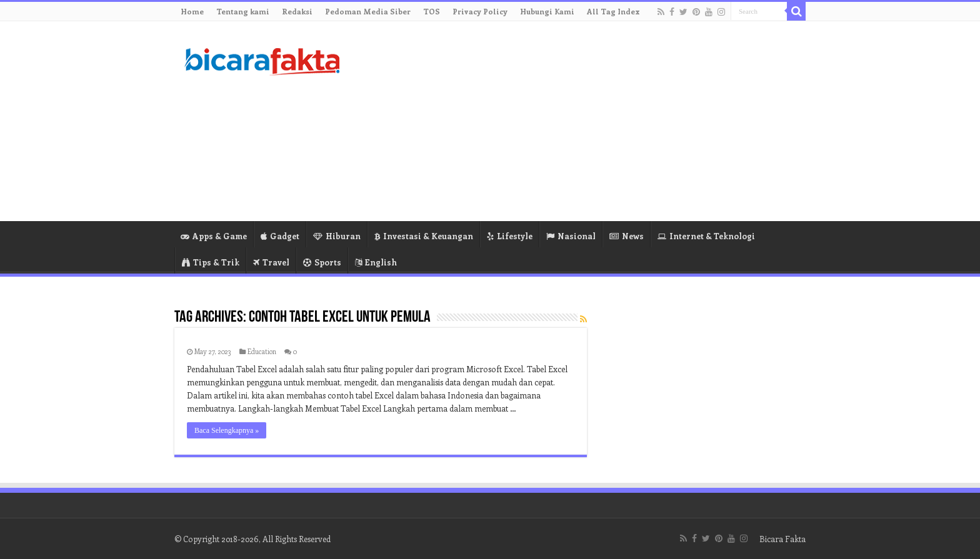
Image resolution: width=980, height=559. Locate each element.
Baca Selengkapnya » (227, 430)
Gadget (280, 236)
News (627, 236)
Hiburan (337, 236)
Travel (271, 262)
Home (192, 11)
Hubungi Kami (547, 11)
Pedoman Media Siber (368, 11)
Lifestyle (510, 236)
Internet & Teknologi (706, 236)
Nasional (571, 236)
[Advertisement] (569, 121)
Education (262, 351)
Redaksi (297, 11)
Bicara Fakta (782, 539)
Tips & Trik (211, 262)
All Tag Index (613, 11)
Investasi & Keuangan (424, 236)
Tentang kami (243, 11)
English (376, 262)
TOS (432, 11)
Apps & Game (214, 236)
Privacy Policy (480, 11)
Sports (322, 262)
